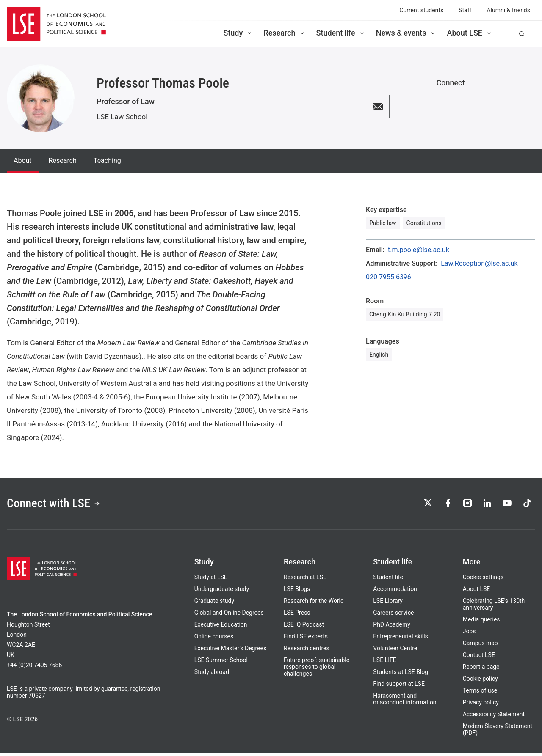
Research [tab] (63, 161)
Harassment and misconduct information (405, 702)
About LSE (470, 33)
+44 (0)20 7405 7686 (34, 668)
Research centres (307, 651)
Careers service (393, 616)
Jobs (469, 634)
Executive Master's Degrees (231, 651)
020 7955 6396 (389, 277)
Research (284, 33)
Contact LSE (479, 658)
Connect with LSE (59, 505)
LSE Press (297, 616)
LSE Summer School (221, 663)
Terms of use (480, 693)
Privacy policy (481, 705)
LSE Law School (122, 117)
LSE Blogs (297, 592)
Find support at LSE (399, 687)
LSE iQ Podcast (304, 627)
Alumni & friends (508, 10)
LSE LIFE (384, 663)
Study (238, 33)
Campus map (480, 646)
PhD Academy (392, 627)
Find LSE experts (306, 639)
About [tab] (23, 161)
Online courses (214, 639)
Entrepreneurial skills (400, 639)
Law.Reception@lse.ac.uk (479, 264)
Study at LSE (211, 580)
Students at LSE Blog (401, 675)
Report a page (481, 670)
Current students (421, 10)
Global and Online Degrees (229, 616)
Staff (465, 10)
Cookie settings (483, 580)
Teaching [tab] (107, 161)
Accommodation (395, 592)
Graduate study (214, 604)
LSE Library (388, 604)
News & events (406, 33)
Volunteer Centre (395, 651)
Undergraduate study (222, 592)
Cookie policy (480, 682)
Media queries (481, 622)
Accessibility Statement (494, 717)
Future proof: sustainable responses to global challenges (317, 670)
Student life (341, 33)
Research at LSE (305, 580)
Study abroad (212, 675)
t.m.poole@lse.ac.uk (419, 250)
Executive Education (221, 627)
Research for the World (314, 604)
